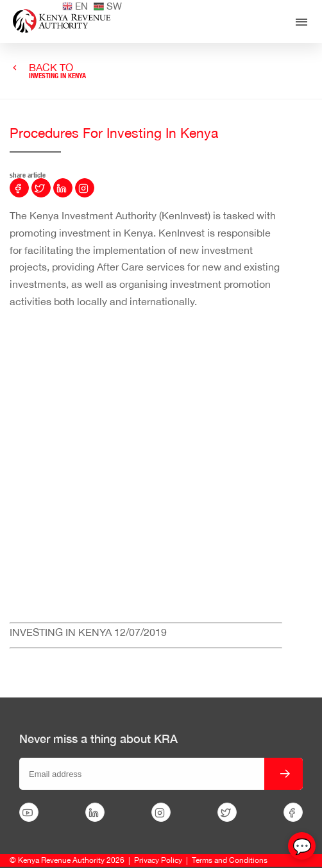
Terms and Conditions (230, 860)
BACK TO (57, 71)
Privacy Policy (158, 860)
